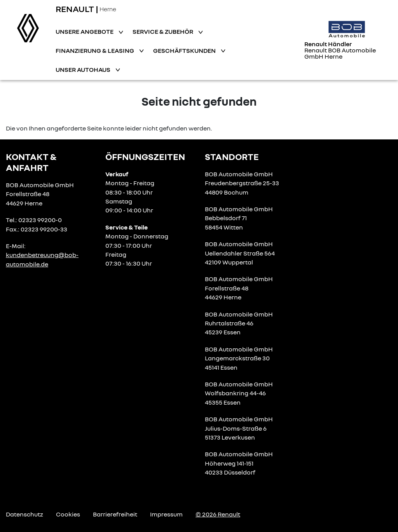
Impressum (166, 514)
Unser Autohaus (84, 70)
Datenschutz (24, 514)
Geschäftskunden (185, 50)
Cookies (68, 514)
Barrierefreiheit (115, 514)
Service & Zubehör (163, 31)
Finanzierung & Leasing (95, 50)
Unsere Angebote (85, 31)
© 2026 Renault (218, 514)
